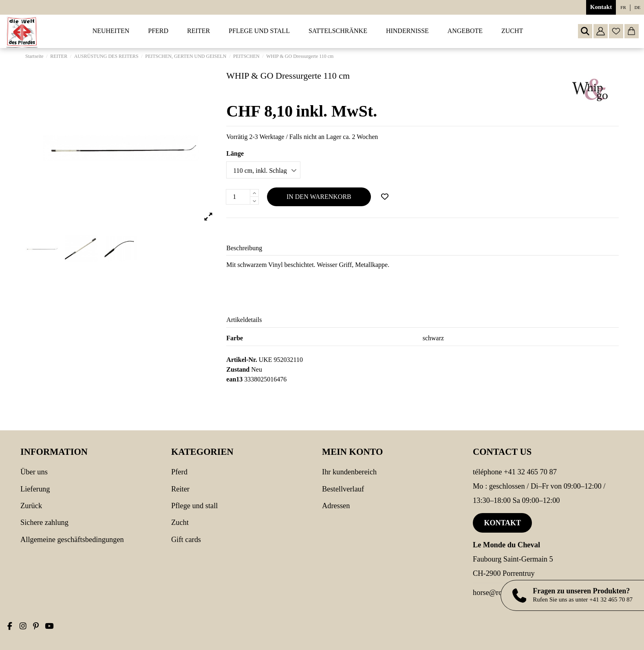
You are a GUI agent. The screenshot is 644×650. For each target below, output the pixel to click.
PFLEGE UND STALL (194, 506)
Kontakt (601, 7)
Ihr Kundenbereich (349, 472)
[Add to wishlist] (385, 197)
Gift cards (186, 540)
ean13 (234, 379)
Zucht (180, 522)
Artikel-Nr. (241, 360)
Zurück (31, 506)
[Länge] (263, 170)
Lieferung (35, 489)
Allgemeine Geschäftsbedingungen (72, 540)
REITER (180, 489)
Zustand (238, 369)
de (638, 7)
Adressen (336, 506)
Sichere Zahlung (44, 522)
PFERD (179, 472)
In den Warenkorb (319, 197)
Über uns (34, 472)
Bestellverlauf (343, 489)
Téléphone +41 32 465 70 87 (515, 472)
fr (623, 7)
